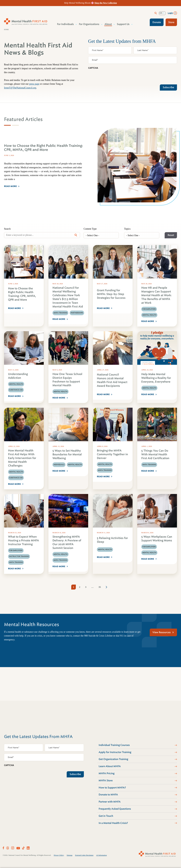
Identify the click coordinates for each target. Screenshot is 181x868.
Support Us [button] (123, 24)
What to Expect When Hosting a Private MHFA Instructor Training (23, 540)
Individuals (59, 465)
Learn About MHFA (110, 766)
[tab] (7, 125)
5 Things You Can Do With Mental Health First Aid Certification (155, 454)
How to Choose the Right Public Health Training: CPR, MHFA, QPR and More (22, 294)
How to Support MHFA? (112, 788)
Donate (157, 22)
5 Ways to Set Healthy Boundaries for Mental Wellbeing (67, 454)
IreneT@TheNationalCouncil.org (20, 88)
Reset (171, 235)
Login (170, 13)
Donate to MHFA (108, 795)
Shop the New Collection (106, 3)
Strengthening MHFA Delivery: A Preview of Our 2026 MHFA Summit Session (67, 542)
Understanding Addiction (18, 376)
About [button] (108, 24)
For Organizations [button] (89, 24)
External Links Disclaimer (84, 855)
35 (100, 587)
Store (171, 22)
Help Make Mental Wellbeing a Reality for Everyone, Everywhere (156, 378)
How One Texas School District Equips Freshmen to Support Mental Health (67, 380)
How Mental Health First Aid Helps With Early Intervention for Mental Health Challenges (22, 458)
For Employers (149, 309)
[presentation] (109, 76)
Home (6, 30)
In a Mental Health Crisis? (113, 823)
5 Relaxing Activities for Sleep (112, 540)
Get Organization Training (113, 759)
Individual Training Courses (114, 745)
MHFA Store (106, 781)
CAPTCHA (93, 68)
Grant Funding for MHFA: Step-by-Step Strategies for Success (111, 294)
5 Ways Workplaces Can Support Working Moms (157, 539)
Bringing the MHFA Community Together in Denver (112, 454)
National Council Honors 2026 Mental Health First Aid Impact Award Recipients (112, 380)
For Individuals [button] (66, 24)
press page (34, 84)
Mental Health (149, 315)
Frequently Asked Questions (115, 809)
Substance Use (16, 390)
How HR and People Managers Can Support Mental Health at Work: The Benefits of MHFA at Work (156, 295)
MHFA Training (60, 313)
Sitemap (70, 855)
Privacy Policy (59, 855)
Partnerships (77, 313)
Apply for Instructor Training (115, 752)
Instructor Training (19, 556)
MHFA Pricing (107, 773)
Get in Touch (106, 816)
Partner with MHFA (110, 802)
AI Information (102, 855)
